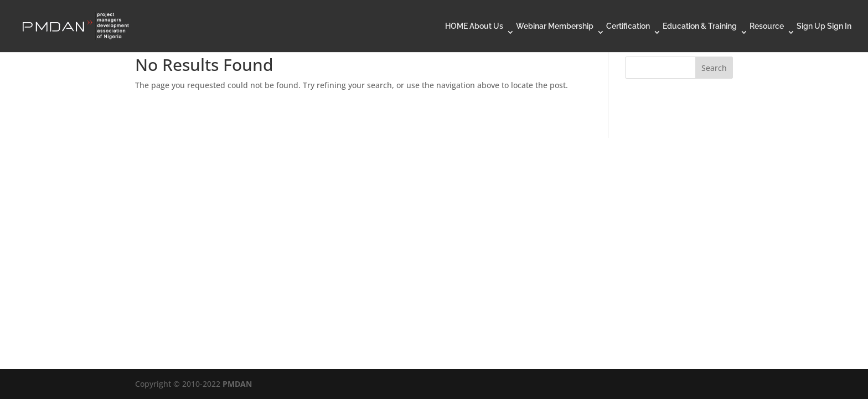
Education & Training (700, 26)
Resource (767, 26)
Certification (628, 26)
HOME (456, 26)
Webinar (531, 26)
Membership (571, 26)
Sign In (839, 26)
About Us (486, 26)
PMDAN (237, 384)
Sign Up (811, 26)
